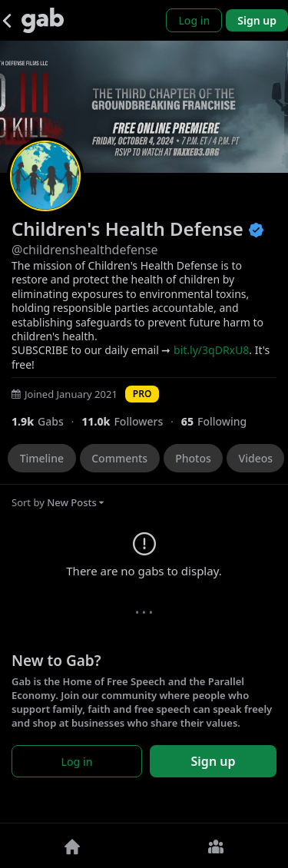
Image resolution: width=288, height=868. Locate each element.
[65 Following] (220, 421)
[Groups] (217, 846)
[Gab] (43, 20)
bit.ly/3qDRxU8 (211, 350)
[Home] (72, 846)
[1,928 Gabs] (46, 421)
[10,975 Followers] (131, 421)
